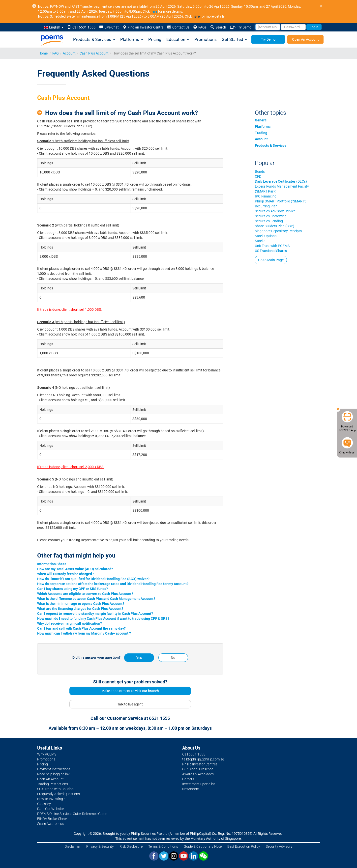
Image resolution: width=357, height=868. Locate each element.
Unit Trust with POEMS (272, 246)
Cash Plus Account (94, 53)
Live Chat (109, 27)
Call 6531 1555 (81, 27)
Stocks (260, 241)
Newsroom (191, 789)
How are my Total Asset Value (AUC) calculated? (75, 569)
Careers (188, 779)
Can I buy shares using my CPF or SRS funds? (73, 589)
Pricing (155, 39)
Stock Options (266, 236)
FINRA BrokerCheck (52, 819)
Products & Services (94, 40)
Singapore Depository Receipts (278, 231)
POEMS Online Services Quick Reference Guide (72, 814)
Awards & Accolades (198, 774)
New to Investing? (51, 799)
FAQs (200, 27)
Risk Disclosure (131, 846)
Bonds (260, 171)
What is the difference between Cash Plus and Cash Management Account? (96, 599)
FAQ (56, 53)
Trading (261, 133)
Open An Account (305, 39)
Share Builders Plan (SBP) (275, 226)
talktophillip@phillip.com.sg (203, 759)
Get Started (235, 40)
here (154, 11)
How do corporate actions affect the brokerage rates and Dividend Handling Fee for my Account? (113, 584)
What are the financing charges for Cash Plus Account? (80, 609)
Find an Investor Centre (143, 27)
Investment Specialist (199, 784)
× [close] (321, 6)
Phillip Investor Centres (200, 764)
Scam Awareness (50, 824)
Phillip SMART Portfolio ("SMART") (281, 201)
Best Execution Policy (244, 846)
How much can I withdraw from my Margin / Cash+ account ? (84, 633)
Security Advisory (279, 846)
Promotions (206, 39)
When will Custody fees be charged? (65, 574)
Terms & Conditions (163, 846)
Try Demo (241, 27)
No (173, 658)
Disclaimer (73, 846)
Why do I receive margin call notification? (70, 623)
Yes (139, 658)
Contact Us (178, 27)
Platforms (132, 40)
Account (69, 53)
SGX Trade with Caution (55, 789)
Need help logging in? (53, 774)
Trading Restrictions (53, 784)
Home (43, 53)
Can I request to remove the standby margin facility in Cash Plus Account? (95, 614)
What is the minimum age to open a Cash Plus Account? (81, 604)
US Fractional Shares (271, 251)
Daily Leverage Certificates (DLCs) (281, 181)
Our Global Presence (198, 769)
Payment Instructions (54, 769)
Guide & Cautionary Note (203, 846)
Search (218, 27)
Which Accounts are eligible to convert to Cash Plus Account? (85, 594)
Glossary (44, 804)
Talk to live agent (130, 704)
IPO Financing (266, 196)
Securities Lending (269, 221)
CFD (258, 176)
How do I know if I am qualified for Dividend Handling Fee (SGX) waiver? (93, 579)
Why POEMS (47, 754)
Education (178, 40)
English (54, 27)
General (261, 120)
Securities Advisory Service (275, 211)
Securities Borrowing (271, 216)
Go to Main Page (271, 260)
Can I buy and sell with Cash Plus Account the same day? (81, 628)
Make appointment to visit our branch (130, 691)
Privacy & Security (100, 846)
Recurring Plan (266, 206)
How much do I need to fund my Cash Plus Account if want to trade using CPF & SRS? (103, 618)
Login (314, 27)
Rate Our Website (50, 809)
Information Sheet (52, 564)
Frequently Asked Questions (59, 794)
